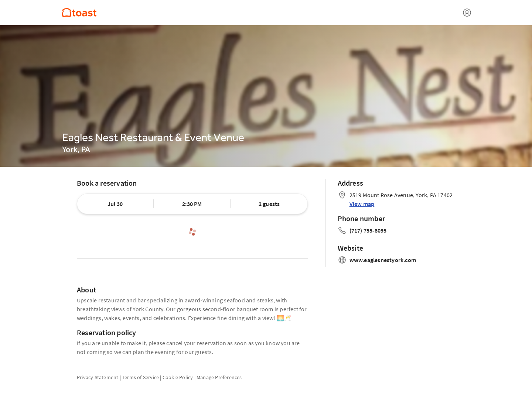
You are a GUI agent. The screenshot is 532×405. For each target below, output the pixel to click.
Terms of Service (140, 377)
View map (362, 204)
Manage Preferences (219, 377)
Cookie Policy (178, 377)
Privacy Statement (98, 377)
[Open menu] (467, 13)
